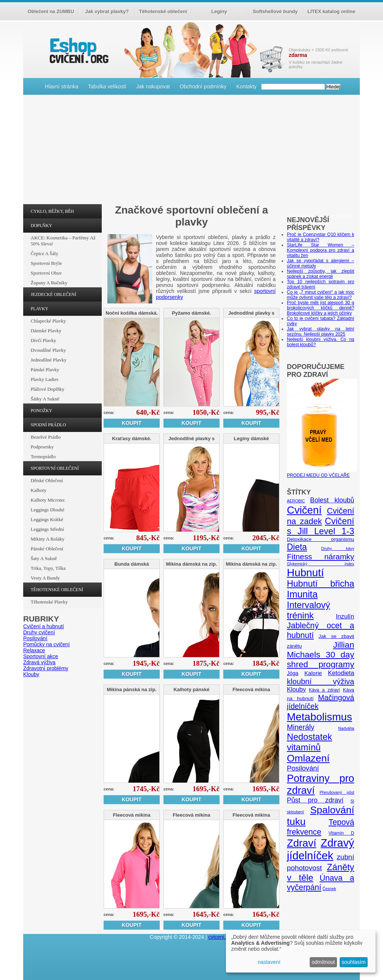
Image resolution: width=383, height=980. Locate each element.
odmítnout (323, 962)
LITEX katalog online (331, 11)
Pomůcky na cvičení (47, 644)
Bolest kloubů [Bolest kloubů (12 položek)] (332, 500)
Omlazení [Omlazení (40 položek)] (308, 758)
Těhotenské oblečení (163, 11)
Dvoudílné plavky (48, 350)
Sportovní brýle (46, 263)
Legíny (219, 11)
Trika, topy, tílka (48, 568)
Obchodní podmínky (203, 87)
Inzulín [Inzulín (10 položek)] (345, 616)
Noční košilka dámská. (131, 313)
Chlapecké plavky (48, 321)
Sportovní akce (41, 656)
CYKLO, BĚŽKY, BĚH (52, 211)
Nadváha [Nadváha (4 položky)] (346, 728)
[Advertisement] (191, 151)
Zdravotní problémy (46, 668)
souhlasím (354, 962)
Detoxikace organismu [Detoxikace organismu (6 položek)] (321, 539)
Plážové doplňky (48, 389)
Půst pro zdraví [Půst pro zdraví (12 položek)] (315, 800)
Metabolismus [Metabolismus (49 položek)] (319, 717)
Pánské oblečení (47, 549)
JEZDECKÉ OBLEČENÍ (53, 294)
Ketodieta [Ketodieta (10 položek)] (341, 673)
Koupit (132, 423)
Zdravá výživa (39, 662)
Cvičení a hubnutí (44, 626)
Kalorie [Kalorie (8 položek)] (313, 673)
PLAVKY (39, 309)
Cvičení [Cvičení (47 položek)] (304, 510)
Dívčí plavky (43, 340)
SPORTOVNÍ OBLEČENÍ (55, 468)
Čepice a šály (45, 253)
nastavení (269, 962)
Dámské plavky (46, 331)
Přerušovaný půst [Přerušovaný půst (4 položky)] (337, 792)
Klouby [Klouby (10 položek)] (296, 689)
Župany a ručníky (49, 283)
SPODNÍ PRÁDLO (48, 425)
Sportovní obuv (46, 273)
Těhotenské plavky (49, 602)
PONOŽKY (41, 411)
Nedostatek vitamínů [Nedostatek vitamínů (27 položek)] (310, 742)
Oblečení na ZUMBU (51, 11)
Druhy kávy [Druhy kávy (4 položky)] (338, 548)
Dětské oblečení (47, 480)
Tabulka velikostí (107, 87)
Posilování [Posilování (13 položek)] (303, 768)
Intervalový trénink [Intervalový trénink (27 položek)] (308, 610)
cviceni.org (221, 937)
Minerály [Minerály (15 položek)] (301, 727)
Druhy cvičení (39, 632)
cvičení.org (78, 50)
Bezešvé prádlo (46, 437)
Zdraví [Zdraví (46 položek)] (302, 843)
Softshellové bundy (275, 11)
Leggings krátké (47, 519)
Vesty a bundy (45, 578)
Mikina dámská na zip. (192, 564)
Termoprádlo (43, 456)
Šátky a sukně (45, 399)
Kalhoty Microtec (48, 500)
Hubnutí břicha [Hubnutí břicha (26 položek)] (321, 584)
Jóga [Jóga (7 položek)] (293, 673)
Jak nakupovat (153, 87)
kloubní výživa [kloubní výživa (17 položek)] (321, 681)
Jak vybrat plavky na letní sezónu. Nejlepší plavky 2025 (321, 332)
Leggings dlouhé (48, 510)
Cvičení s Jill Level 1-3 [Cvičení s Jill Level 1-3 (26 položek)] (321, 526)
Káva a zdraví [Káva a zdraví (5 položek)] (324, 690)
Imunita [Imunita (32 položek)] (302, 594)
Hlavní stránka (62, 87)
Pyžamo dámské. (192, 313)
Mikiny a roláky (48, 539)
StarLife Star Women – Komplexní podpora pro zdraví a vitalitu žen (321, 250)
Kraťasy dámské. (131, 438)
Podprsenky (42, 447)
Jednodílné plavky (49, 360)
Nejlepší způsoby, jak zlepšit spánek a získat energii (321, 274)
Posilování (35, 638)
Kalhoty (39, 490)
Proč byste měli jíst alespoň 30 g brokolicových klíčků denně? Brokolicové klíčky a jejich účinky (321, 308)
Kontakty (246, 87)
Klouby (31, 674)
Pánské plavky (45, 370)
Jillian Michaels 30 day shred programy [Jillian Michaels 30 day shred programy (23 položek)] (321, 655)
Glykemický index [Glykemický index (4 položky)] (321, 564)
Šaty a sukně (44, 558)
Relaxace (34, 650)
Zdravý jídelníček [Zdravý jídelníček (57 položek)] (321, 849)
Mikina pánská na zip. (132, 689)
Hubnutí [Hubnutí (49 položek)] (305, 572)
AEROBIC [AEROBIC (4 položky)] (296, 501)
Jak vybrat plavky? (107, 11)
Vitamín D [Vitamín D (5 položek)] (341, 833)
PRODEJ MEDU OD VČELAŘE (322, 473)
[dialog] (301, 951)
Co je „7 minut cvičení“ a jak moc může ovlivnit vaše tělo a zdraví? (321, 295)
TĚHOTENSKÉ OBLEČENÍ (57, 590)
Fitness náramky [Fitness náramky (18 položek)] (321, 556)
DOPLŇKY (41, 226)
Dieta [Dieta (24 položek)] (297, 547)
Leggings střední (47, 529)
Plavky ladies (45, 379)
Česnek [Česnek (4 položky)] (329, 889)
